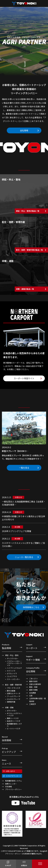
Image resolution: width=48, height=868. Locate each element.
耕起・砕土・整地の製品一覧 (28, 211)
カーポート (36, 646)
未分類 (17, 527)
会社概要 (33, 693)
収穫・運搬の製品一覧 (25, 289)
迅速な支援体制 (35, 684)
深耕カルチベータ (14, 693)
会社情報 (24, 130)
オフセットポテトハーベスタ (14, 714)
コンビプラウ (12, 676)
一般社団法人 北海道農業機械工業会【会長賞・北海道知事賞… (24, 503)
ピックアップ (12, 750)
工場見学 (33, 704)
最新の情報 (33, 690)
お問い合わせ (10, 771)
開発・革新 (33, 687)
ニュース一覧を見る (24, 557)
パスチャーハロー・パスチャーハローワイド (14, 663)
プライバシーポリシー (13, 789)
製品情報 (12, 646)
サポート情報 (36, 658)
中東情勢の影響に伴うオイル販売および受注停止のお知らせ (23, 518)
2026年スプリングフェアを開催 (17, 531)
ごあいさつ (33, 679)
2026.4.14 (6, 512)
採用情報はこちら (31, 607)
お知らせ (18, 497)
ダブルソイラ (12, 674)
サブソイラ (11, 671)
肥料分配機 (11, 691)
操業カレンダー (11, 784)
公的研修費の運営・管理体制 (38, 700)
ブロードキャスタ (14, 688)
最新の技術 (33, 681)
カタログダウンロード (13, 776)
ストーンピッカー (14, 679)
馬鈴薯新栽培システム (14, 725)
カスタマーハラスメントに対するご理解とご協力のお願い (23, 544)
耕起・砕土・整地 (12, 655)
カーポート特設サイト (24, 378)
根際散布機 (11, 702)
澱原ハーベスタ (13, 718)
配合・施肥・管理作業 (13, 685)
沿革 (31, 696)
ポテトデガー (12, 711)
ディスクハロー (13, 659)
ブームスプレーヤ (14, 696)
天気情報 (8, 787)
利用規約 (27, 854)
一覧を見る (24, 468)
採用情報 (12, 739)
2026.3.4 (6, 527)
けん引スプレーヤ (14, 699)
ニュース (12, 762)
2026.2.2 (6, 539)
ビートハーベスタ (14, 729)
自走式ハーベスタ (14, 721)
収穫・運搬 (9, 707)
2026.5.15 (6, 497)
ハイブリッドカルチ (14, 668)
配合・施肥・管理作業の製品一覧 (29, 250)
